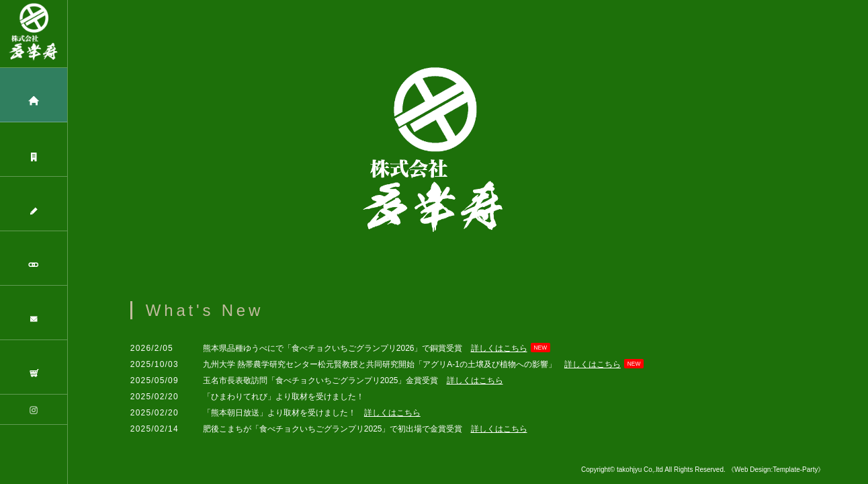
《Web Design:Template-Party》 (776, 470)
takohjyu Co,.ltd (641, 470)
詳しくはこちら (499, 348)
